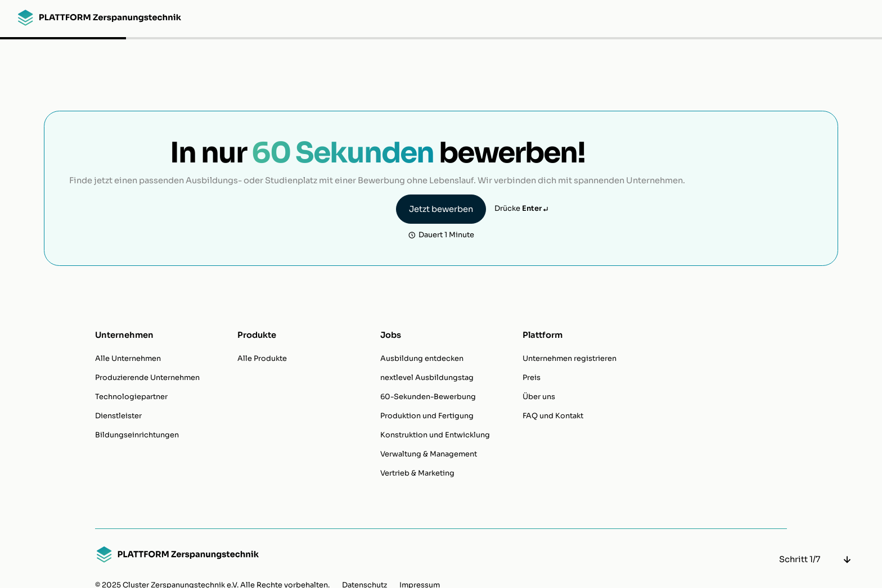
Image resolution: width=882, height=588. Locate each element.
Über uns (539, 397)
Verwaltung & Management (429, 454)
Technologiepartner (131, 397)
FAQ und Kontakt (553, 416)
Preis (532, 378)
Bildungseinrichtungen (137, 435)
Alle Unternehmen (128, 359)
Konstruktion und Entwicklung (435, 435)
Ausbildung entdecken (422, 359)
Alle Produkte (262, 359)
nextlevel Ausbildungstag (427, 378)
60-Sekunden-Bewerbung (428, 397)
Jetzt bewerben (441, 209)
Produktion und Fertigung (427, 416)
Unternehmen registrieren (570, 359)
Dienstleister (118, 416)
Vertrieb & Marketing (417, 473)
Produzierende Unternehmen (147, 378)
